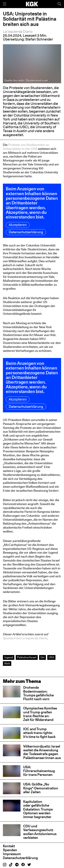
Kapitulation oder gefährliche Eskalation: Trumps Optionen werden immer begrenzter (38, 809)
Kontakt (9, 846)
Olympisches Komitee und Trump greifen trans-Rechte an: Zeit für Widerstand (40, 714)
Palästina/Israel (27, 657)
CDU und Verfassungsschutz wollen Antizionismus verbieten (40, 832)
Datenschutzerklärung (26, 232)
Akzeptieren (18, 225)
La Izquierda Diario (18, 31)
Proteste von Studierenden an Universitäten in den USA (26, 147)
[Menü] (5, 4)
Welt (7, 663)
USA (51, 657)
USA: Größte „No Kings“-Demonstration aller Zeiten (41, 788)
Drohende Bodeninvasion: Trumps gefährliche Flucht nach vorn (38, 693)
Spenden (10, 850)
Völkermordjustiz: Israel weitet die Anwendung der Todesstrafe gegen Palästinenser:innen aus (42, 752)
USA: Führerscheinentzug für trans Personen (39, 771)
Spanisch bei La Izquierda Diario (25, 638)
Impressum (12, 854)
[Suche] (59, 4)
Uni (42, 657)
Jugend (9, 657)
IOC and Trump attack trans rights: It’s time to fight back (39, 733)
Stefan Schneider (39, 39)
